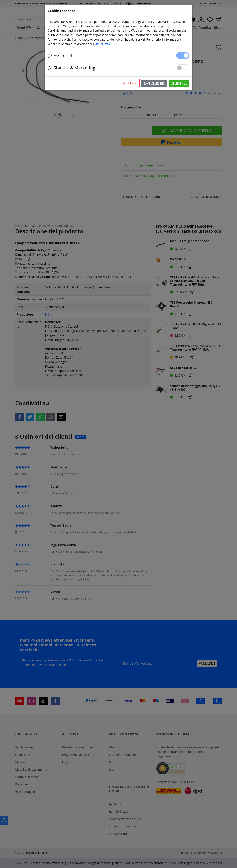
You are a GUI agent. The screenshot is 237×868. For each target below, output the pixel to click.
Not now (130, 83)
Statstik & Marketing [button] (71, 68)
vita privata (102, 44)
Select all (179, 84)
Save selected (154, 84)
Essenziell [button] (60, 55)
